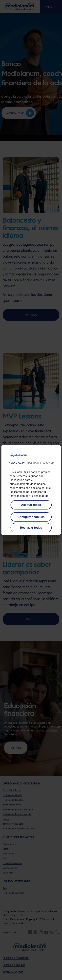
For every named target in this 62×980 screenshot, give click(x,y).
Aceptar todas (31, 505)
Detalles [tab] (34, 463)
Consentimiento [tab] (17, 463)
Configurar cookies (31, 517)
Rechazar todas (31, 528)
